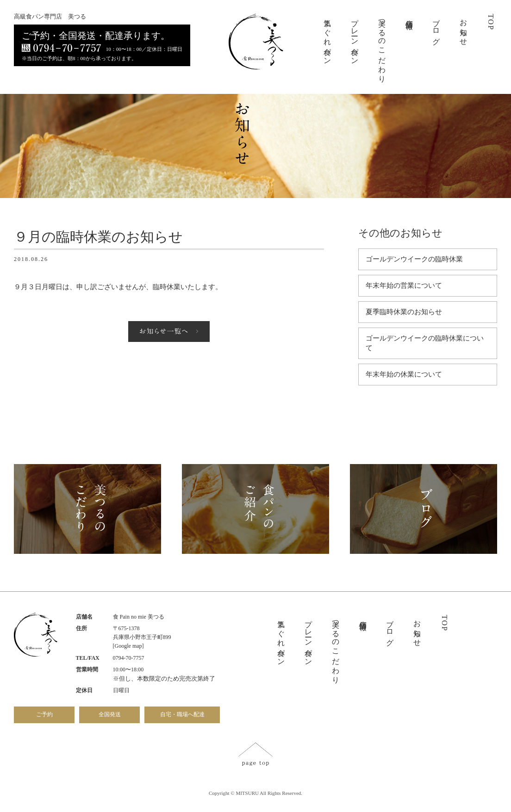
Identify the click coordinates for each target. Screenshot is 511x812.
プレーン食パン (355, 38)
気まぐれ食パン (327, 38)
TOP (491, 22)
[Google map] (128, 646)
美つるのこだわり (382, 47)
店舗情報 (409, 16)
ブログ (436, 28)
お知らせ (464, 28)
